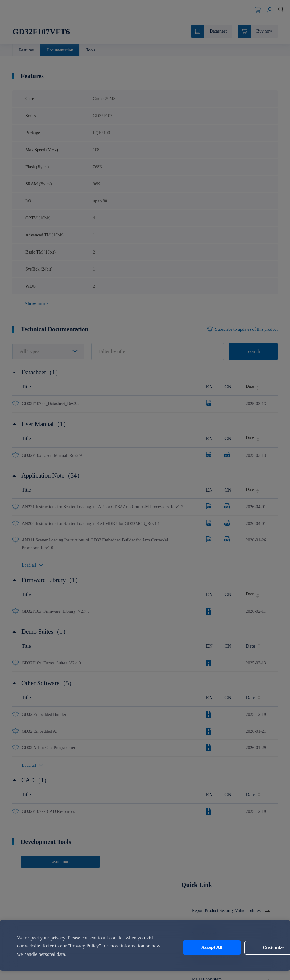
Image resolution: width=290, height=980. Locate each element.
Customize (250, 947)
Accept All (198, 947)
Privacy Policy (94, 946)
